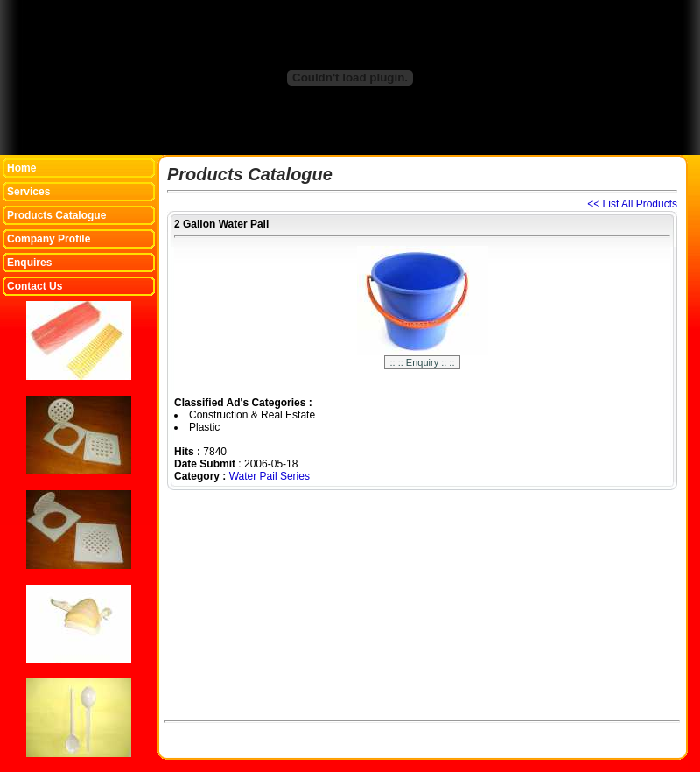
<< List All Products (632, 204)
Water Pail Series (269, 476)
